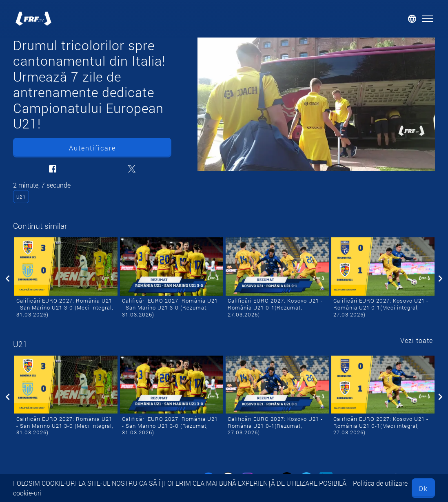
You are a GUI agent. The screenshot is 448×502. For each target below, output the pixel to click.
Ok (423, 488)
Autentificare (92, 148)
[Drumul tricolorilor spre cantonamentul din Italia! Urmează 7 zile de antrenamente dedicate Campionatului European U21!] (316, 104)
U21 (21, 197)
